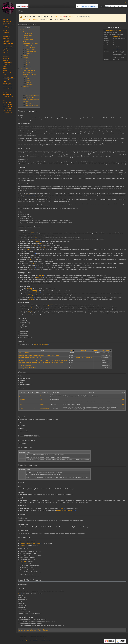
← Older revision (32, 19)
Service (42, 405)
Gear (41, 402)
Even (123, 396)
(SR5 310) (35, 245)
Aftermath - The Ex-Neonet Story (84, 358)
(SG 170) (35, 237)
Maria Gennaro (30, 195)
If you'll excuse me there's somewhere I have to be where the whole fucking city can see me (43, 360)
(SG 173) (31, 263)
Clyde (21, 405)
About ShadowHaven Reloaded (36, 640)
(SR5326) (39, 277)
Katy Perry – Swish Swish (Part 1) (27, 368)
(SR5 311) (32, 267)
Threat (96, 350)
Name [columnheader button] (42, 350)
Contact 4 (22, 402)
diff (24, 19)
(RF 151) (31, 299)
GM (71, 350)
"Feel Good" (23, 562)
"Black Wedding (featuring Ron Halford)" (30, 543)
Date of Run (105, 350)
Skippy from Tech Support (41, 344)
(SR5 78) (51, 305)
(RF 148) (30, 295)
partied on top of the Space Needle (65, 510)
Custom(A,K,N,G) (45, 408)
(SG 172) (32, 253)
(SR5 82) (30, 311)
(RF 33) (33, 307)
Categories (22, 630)
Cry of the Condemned (24, 353)
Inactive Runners (31, 630)
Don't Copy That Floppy (25, 365)
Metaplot (83, 350)
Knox (19, 594)
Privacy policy (23, 640)
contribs (70, 17)
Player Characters (44, 630)
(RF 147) (37, 293)
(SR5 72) (29, 289)
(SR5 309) (33, 233)
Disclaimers (49, 640)
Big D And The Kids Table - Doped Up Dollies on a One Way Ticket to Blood (39, 355)
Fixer (41, 396)
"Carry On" (22, 545)
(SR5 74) (34, 291)
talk (65, 17)
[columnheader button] (71, 350)
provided (62, 508)
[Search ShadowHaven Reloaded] (115, 6)
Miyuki (21, 408)
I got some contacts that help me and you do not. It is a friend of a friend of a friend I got (42, 363)
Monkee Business (117, 49)
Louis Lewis (22, 399)
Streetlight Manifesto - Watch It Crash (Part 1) (31, 358)
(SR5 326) (41, 275)
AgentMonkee (116, 36)
